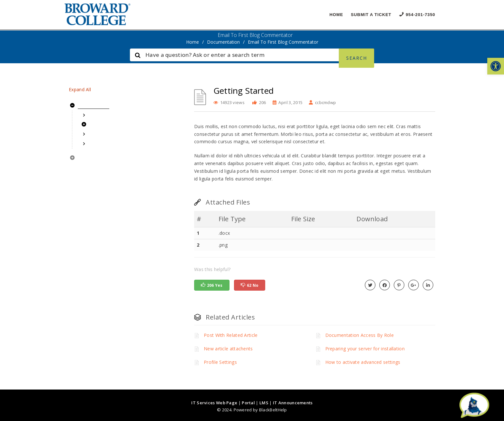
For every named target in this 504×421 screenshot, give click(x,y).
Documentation (223, 42)
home (193, 42)
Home (336, 15)
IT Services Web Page (214, 403)
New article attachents (228, 349)
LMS (264, 403)
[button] (496, 66)
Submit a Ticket (371, 15)
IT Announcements (293, 403)
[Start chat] (474, 406)
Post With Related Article (231, 335)
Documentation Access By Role (360, 335)
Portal (248, 403)
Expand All (80, 89)
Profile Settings (220, 362)
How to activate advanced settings (363, 362)
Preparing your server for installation (365, 349)
